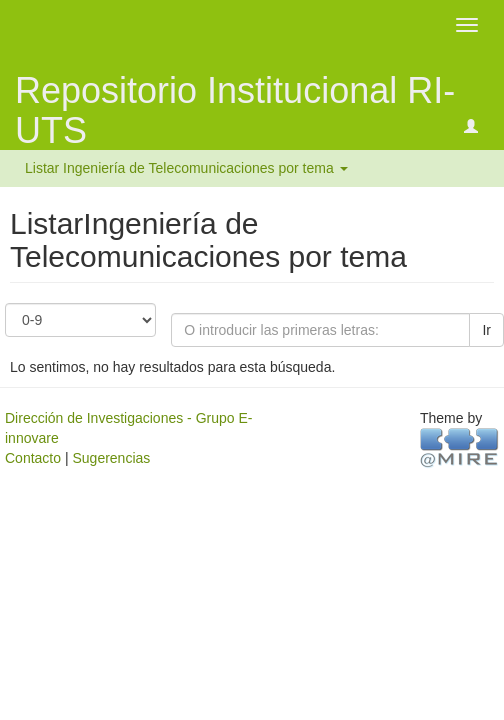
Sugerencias (111, 458)
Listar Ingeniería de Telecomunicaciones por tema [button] (186, 168)
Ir (486, 330)
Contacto (33, 458)
